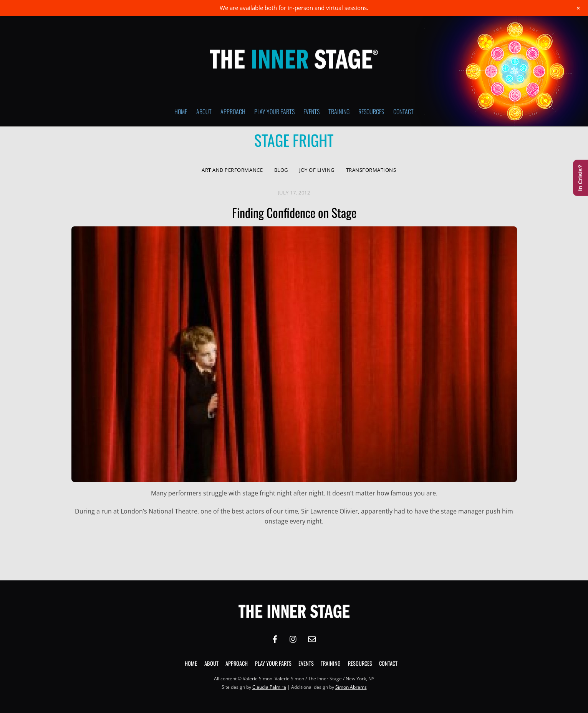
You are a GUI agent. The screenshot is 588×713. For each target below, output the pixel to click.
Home (181, 111)
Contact (403, 111)
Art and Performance (232, 170)
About (204, 111)
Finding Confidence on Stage (294, 212)
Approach (233, 111)
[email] (312, 638)
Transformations (371, 170)
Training (339, 111)
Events (311, 111)
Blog (281, 170)
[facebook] (275, 638)
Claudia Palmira (269, 687)
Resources (371, 111)
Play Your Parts (274, 111)
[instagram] (293, 638)
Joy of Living (317, 170)
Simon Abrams (351, 687)
